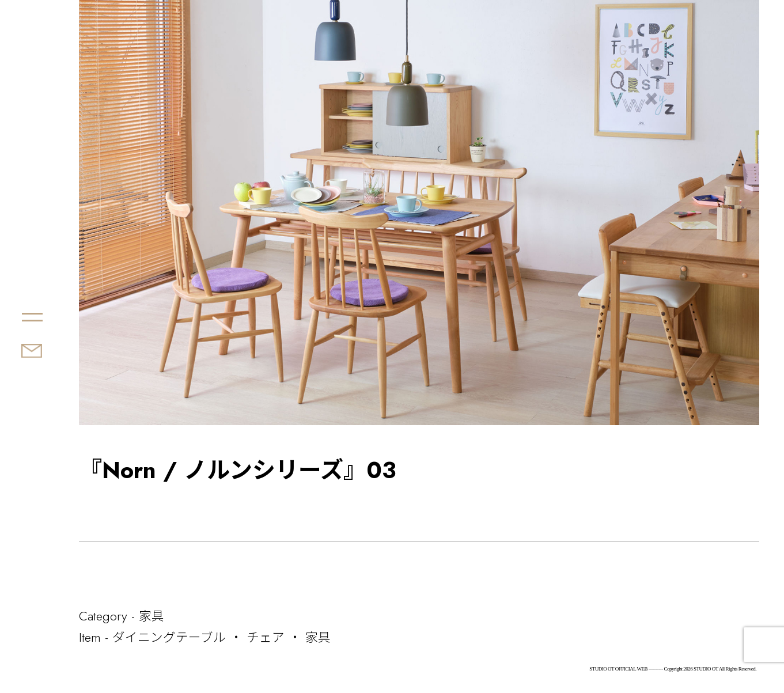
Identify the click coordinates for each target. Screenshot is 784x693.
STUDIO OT (96, 276)
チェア (266, 637)
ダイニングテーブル (169, 637)
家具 (152, 616)
